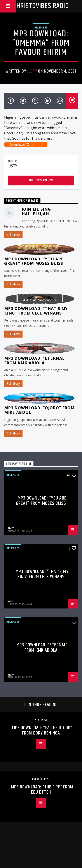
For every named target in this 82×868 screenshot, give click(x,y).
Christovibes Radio (41, 6)
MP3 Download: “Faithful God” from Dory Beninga (42, 730)
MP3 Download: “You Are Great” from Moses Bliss (34, 261)
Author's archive (41, 180)
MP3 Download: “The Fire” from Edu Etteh (42, 790)
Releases (41, 27)
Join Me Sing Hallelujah (36, 211)
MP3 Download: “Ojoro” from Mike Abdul (39, 410)
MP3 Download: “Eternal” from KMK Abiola (35, 360)
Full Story (13, 235)
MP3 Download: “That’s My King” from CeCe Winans (36, 311)
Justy (32, 71)
